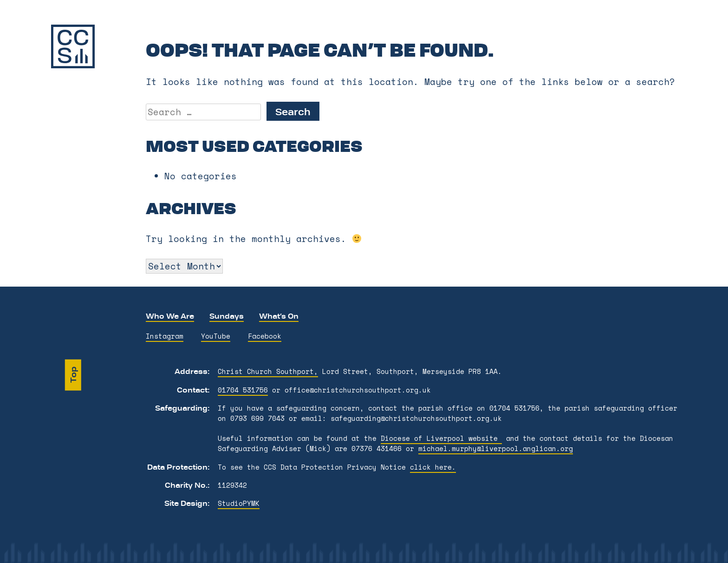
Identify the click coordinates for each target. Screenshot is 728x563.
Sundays (227, 316)
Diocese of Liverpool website (441, 438)
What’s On (279, 316)
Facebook (265, 336)
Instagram (165, 336)
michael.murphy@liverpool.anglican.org (496, 448)
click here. (433, 467)
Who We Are (170, 316)
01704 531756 (243, 390)
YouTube (216, 336)
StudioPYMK (239, 503)
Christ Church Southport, (268, 371)
